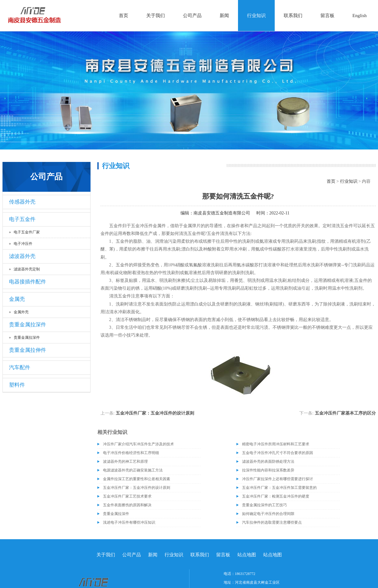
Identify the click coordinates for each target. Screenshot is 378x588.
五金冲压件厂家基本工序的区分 (345, 413)
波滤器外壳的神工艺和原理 (125, 462)
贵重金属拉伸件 (28, 350)
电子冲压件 (23, 244)
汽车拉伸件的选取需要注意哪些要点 (272, 522)
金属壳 (17, 299)
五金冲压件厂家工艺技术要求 (127, 496)
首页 (124, 16)
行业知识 (256, 16)
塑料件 (17, 385)
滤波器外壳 (22, 256)
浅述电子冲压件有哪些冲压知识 (129, 522)
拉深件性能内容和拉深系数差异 (268, 470)
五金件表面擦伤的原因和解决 (127, 505)
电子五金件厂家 (27, 232)
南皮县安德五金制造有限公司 (222, 213)
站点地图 (247, 555)
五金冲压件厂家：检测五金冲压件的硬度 (276, 496)
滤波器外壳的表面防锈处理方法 (268, 462)
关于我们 (156, 16)
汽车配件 (20, 367)
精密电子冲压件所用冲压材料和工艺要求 (276, 444)
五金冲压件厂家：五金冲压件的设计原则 (155, 413)
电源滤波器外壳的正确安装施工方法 (133, 470)
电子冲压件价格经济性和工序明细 (131, 453)
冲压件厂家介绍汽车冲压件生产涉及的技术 (138, 444)
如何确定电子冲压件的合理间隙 (268, 514)
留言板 (327, 16)
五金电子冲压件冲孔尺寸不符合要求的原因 (278, 453)
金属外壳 (21, 312)
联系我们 (293, 16)
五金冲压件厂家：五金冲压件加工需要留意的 (279, 488)
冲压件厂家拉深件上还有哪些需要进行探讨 (278, 479)
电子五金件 (22, 219)
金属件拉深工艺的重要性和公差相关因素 (137, 479)
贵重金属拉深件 (28, 325)
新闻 (224, 16)
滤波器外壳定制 (27, 269)
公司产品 (192, 16)
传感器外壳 (22, 202)
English (360, 16)
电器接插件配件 (28, 282)
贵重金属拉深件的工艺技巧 (264, 505)
